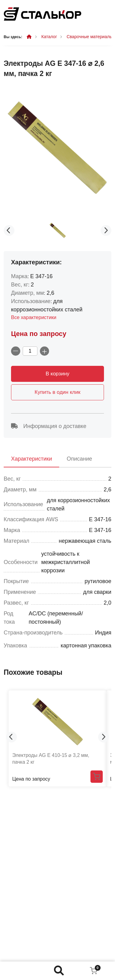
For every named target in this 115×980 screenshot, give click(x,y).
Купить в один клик (57, 392)
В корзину (58, 374)
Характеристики (31, 459)
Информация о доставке (49, 426)
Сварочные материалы (90, 37)
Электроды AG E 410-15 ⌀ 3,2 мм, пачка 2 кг (51, 759)
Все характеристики (34, 317)
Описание (79, 459)
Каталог (49, 37)
